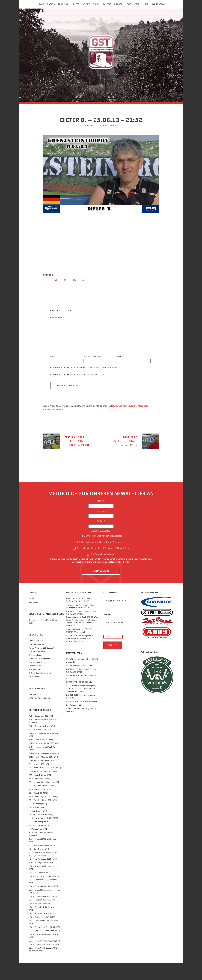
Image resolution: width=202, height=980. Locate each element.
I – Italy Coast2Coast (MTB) (41, 832)
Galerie (107, 4)
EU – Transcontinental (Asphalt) (43, 788)
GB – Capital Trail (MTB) (39, 796)
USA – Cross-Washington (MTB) (43, 913)
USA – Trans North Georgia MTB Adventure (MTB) (43, 967)
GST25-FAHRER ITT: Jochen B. (79, 648)
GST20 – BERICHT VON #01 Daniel (82, 718)
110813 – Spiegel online (40, 715)
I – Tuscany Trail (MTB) (39, 842)
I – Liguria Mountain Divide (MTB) (43, 835)
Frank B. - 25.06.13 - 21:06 (72, 459)
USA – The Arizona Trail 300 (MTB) (44, 944)
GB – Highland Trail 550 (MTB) (42, 803)
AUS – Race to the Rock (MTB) (42, 743)
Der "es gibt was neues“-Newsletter (101, 553)
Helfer (76, 4)
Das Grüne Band (36, 658)
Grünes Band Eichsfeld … (40, 690)
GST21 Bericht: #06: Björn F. (79, 657)
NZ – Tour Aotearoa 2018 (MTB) (43, 876)
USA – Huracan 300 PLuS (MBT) (43, 917)
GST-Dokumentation (106, 143)
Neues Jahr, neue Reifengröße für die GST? (78, 617)
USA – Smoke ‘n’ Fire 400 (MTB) (43, 931)
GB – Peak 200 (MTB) (38, 810)
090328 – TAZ (35, 712)
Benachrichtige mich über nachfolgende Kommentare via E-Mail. (85, 385)
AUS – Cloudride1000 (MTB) (41, 733)
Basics (51, 4)
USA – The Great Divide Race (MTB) (44, 948)
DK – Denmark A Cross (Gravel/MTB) (45, 785)
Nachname (101, 528)
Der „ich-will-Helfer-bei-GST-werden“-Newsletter (101, 565)
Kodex (86, 4)
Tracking (63, 4)
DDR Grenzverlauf (37, 661)
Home (41, 4)
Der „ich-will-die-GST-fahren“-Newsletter (101, 559)
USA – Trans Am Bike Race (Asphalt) (45, 958)
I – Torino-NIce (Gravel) (39, 839)
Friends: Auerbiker (37, 669)
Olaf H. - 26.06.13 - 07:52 (130, 459)
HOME (31, 616)
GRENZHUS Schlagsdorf (39, 676)
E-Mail (101, 538)
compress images (74, 646)
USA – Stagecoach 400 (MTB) (42, 934)
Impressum (158, 4)
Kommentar (57, 334)
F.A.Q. (96, 4)
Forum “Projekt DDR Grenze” (42, 665)
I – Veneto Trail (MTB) (38, 846)
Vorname (101, 518)
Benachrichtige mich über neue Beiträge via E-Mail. (78, 392)
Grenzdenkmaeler (37, 672)
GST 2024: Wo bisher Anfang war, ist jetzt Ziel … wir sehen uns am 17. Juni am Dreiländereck (82, 638)
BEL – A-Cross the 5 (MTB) (40, 747)
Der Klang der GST (74, 722)
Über (146, 4)
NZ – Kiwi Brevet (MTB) (39, 866)
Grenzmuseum (35, 683)
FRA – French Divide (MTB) (40, 792)
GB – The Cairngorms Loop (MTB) (43, 814)
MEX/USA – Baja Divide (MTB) (42, 862)
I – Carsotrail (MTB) (37, 824)
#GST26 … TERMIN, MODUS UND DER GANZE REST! (81, 688)
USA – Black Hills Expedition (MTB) (44, 893)
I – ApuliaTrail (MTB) (38, 821)
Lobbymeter (133, 4)
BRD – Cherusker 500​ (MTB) (41, 757)
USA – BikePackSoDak (38, 890)
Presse (118, 4)
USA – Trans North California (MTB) (44, 961)
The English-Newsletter (101, 571)
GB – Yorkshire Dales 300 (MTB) (43, 817)
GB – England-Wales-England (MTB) (44, 799)
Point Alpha (34, 694)
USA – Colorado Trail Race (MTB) (43, 903)
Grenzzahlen (34, 687)
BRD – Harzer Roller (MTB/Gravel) (44, 760)
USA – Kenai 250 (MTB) (39, 921)
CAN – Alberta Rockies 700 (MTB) (44, 770)
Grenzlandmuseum (37, 679)
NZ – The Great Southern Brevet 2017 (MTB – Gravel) (43, 871)
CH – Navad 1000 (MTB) (39, 781)
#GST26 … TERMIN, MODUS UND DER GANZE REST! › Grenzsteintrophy (81, 631)
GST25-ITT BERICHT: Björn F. (79, 699)
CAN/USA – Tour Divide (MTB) (42, 778)
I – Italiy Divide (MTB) (38, 828)
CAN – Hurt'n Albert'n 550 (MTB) (44, 774)
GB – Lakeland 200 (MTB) (40, 806)
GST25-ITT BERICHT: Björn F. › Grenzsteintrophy (80, 654)
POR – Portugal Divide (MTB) (41, 880)
